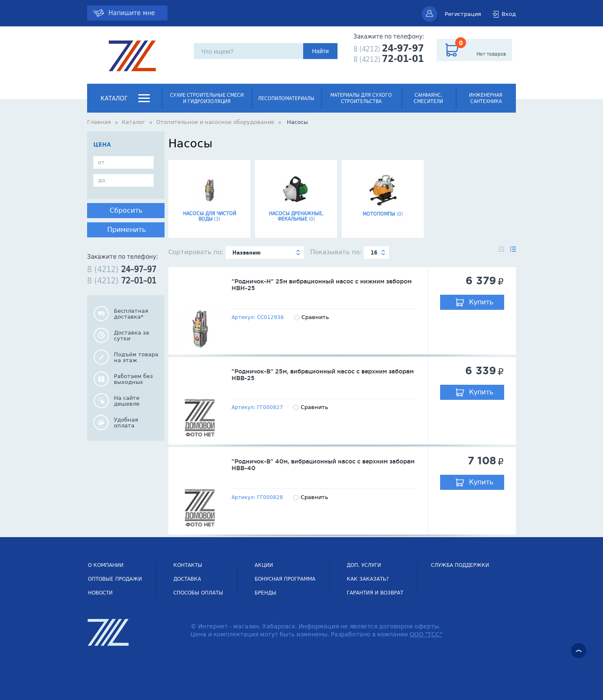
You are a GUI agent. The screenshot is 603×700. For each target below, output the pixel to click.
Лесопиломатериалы (286, 98)
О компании (106, 565)
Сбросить (126, 210)
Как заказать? (368, 579)
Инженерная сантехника (486, 98)
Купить (481, 302)
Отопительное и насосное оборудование (215, 122)
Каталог (114, 98)
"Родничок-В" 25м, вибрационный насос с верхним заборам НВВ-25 (323, 375)
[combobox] (265, 252)
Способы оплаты (198, 593)
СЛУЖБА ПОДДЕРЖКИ (460, 565)
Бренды (265, 593)
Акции (264, 565)
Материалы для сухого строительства (361, 98)
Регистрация (463, 14)
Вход (509, 14)
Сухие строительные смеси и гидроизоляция (207, 98)
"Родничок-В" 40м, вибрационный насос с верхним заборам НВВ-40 (323, 465)
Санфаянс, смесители (428, 98)
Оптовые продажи (115, 579)
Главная (99, 122)
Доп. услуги (364, 565)
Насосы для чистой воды (209, 196)
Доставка (187, 579)
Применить (126, 230)
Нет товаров (491, 54)
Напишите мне (132, 13)
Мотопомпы (383, 193)
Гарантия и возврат (375, 593)
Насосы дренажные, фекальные (296, 196)
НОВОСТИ (100, 593)
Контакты (188, 565)
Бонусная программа (285, 579)
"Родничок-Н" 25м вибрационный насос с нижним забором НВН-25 (322, 285)
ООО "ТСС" (426, 634)
